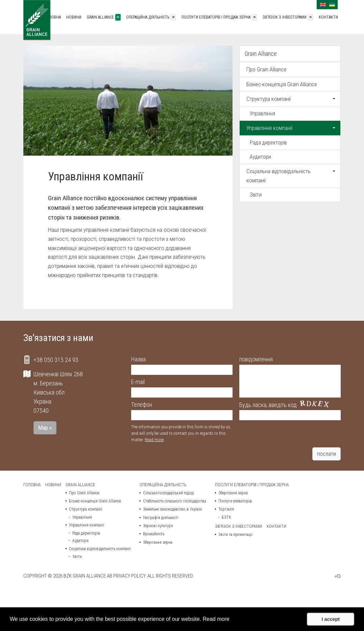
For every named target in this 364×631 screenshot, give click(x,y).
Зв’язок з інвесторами (285, 17)
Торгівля (226, 509)
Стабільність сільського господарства (175, 501)
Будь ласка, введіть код (268, 405)
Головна (52, 17)
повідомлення (256, 359)
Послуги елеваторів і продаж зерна (216, 17)
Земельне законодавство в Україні (173, 509)
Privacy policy (129, 576)
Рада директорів (268, 143)
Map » (45, 428)
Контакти (328, 17)
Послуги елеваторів (235, 501)
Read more (154, 440)
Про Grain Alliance (266, 69)
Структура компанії (291, 99)
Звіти (256, 195)
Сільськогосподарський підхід (168, 493)
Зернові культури (158, 526)
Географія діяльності (161, 518)
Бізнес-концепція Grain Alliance (282, 84)
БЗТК (226, 517)
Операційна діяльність (148, 17)
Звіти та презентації (235, 535)
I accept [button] (331, 619)
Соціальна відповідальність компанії (291, 176)
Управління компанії (291, 128)
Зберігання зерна (158, 542)
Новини (74, 17)
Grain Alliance (100, 17)
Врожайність (154, 534)
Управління (262, 114)
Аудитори (260, 157)
